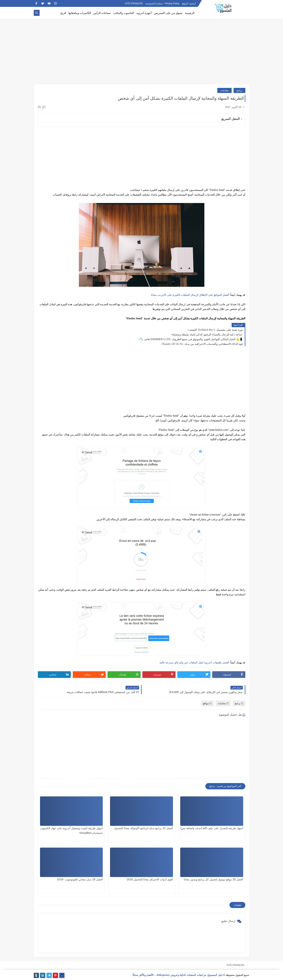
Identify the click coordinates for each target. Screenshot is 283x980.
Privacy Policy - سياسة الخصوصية (162, 4)
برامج (239, 90)
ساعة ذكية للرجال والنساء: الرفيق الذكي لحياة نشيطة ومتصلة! (207, 335)
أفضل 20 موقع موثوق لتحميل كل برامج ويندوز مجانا (213, 879)
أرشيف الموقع (189, 4)
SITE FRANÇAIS (134, 4)
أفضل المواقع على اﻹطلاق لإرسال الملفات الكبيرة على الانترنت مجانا (190, 295)
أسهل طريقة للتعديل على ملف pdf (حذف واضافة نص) (212, 828)
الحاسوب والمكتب (124, 13)
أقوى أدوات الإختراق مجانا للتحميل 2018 (150, 879)
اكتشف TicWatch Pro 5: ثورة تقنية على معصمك (216, 330)
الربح (63, 13)
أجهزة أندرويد (144, 13)
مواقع (207, 703)
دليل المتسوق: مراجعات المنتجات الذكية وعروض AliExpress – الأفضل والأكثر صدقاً (178, 975)
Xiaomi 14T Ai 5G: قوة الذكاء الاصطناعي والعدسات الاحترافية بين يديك (202, 344)
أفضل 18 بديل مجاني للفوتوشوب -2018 (80, 879)
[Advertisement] (142, 53)
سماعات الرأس (102, 13)
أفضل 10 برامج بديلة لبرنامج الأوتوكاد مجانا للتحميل (144, 828)
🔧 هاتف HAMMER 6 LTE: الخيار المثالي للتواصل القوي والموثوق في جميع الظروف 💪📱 (191, 339)
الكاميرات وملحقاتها (80, 13)
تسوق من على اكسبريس (168, 13)
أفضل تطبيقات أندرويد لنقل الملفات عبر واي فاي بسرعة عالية (194, 663)
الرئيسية (190, 13)
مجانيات (224, 90)
